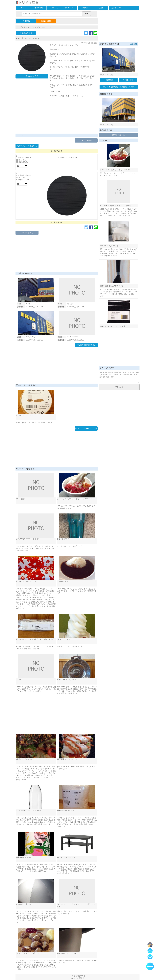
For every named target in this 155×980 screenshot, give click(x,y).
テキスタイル (29, 27)
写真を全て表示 (32, 76)
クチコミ (54, 8)
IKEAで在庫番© (77, 978)
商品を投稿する (119, 135)
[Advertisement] (57, 115)
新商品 (85, 8)
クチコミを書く (86, 140)
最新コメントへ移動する (27, 146)
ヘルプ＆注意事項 (77, 976)
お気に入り (116, 8)
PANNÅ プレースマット (28, 38)
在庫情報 (39, 8)
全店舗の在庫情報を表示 (86, 345)
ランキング (70, 8)
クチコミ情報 (128, 80)
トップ (23, 8)
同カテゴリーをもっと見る (86, 428)
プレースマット (43, 27)
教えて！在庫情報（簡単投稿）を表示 (119, 87)
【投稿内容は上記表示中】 (67, 158)
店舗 (101, 8)
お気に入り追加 (26, 33)
